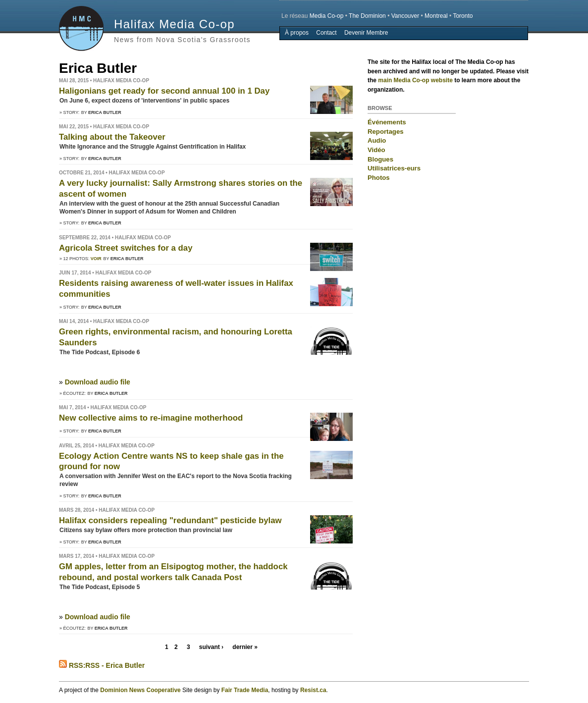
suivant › (211, 647)
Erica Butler (105, 112)
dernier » (245, 647)
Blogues (380, 159)
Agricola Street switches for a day (126, 248)
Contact (326, 33)
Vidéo (376, 150)
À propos (297, 33)
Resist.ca (313, 690)
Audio (377, 140)
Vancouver (405, 16)
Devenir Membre (366, 33)
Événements (387, 122)
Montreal (436, 16)
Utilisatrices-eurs (394, 168)
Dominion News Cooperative (140, 690)
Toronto (463, 16)
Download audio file (98, 382)
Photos (379, 178)
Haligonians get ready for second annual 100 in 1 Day (164, 91)
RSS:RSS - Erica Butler (102, 665)
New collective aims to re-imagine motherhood (151, 418)
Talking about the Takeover (112, 137)
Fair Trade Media (245, 690)
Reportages (386, 132)
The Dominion (367, 16)
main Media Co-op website (415, 80)
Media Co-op (327, 16)
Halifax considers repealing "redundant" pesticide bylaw (170, 520)
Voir (96, 259)
